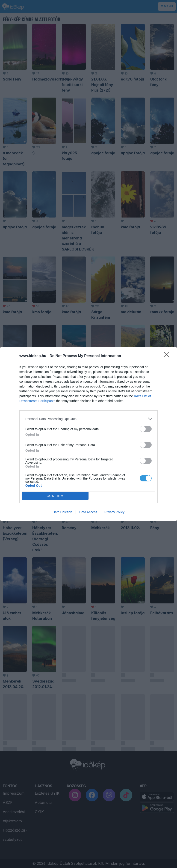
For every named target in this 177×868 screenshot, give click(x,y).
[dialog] (88, 434)
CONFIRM (55, 496)
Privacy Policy (114, 512)
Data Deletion (62, 512)
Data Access (88, 512)
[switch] (146, 429)
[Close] (168, 356)
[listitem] (88, 419)
